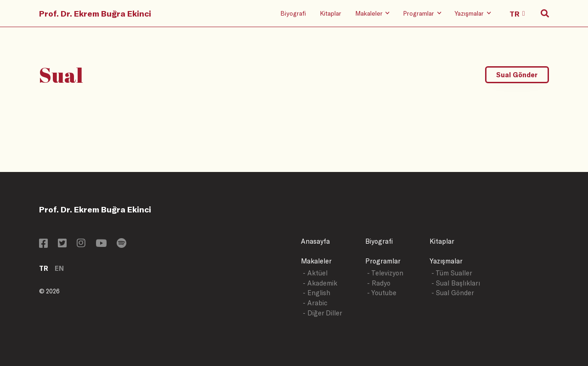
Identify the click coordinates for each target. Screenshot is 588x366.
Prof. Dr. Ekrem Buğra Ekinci (95, 13)
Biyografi (293, 13)
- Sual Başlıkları (456, 283)
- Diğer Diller (322, 313)
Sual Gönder (517, 75)
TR (44, 268)
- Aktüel (315, 273)
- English (317, 293)
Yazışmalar (446, 261)
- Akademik (320, 283)
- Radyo (379, 283)
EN (59, 268)
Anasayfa (315, 241)
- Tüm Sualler (452, 273)
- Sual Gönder (453, 293)
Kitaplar (331, 13)
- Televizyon (385, 273)
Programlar (383, 261)
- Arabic (315, 303)
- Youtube (382, 293)
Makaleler (316, 261)
